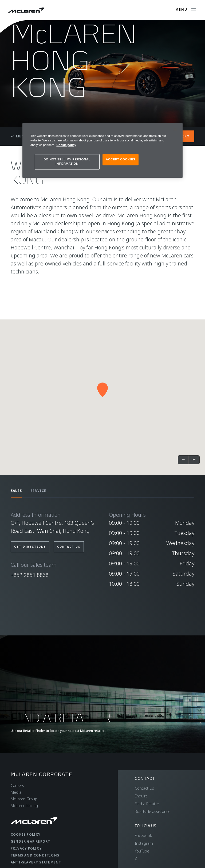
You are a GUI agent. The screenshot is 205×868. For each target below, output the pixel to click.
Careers (17, 786)
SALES (16, 491)
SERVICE (38, 491)
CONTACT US (69, 547)
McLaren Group (24, 799)
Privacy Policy (26, 848)
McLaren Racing (24, 806)
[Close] (175, 129)
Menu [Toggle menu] (19, 136)
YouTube (142, 851)
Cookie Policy (26, 834)
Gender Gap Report (30, 841)
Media (16, 792)
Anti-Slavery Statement (36, 862)
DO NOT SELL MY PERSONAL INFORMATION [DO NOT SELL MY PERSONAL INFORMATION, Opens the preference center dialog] (67, 162)
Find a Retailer (147, 804)
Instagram (144, 843)
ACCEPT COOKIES (120, 160)
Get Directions (30, 547)
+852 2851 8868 (30, 575)
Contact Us (144, 788)
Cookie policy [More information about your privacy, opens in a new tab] (66, 145)
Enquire (141, 796)
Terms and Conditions (35, 855)
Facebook (143, 836)
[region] (102, 150)
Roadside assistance (153, 811)
